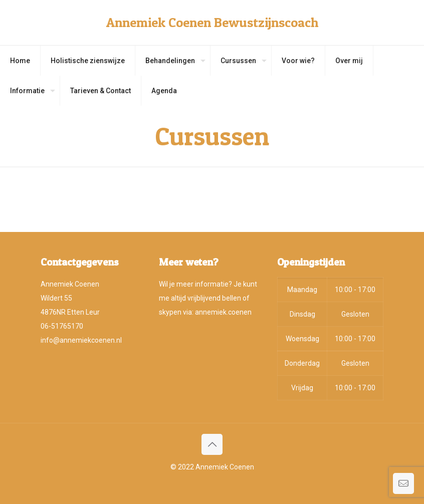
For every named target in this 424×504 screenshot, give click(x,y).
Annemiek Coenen (225, 467)
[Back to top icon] (212, 444)
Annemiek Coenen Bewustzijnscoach (212, 22)
